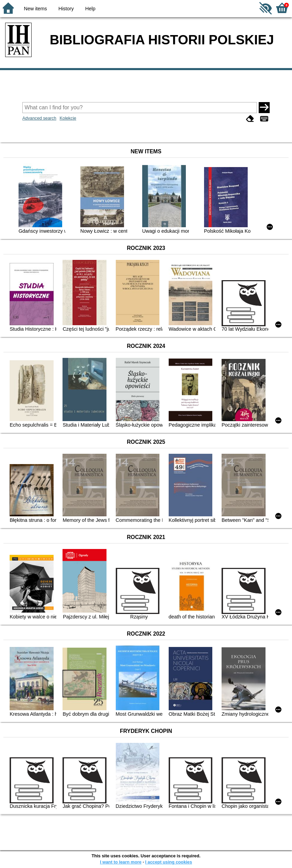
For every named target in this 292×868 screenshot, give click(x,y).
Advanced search (39, 118)
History (66, 9)
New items (36, 9)
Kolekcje (68, 118)
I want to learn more (121, 862)
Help (90, 9)
